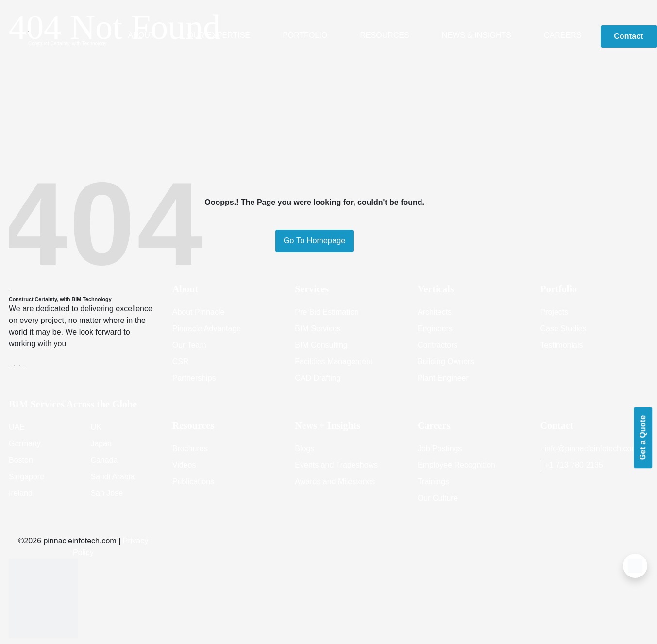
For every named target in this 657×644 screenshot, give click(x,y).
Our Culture (438, 498)
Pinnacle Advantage (207, 329)
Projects (554, 312)
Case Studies (563, 329)
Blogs (304, 449)
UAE (17, 427)
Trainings (433, 482)
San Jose (107, 493)
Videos (184, 465)
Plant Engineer (443, 378)
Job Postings (440, 449)
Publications (193, 482)
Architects (435, 312)
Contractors (438, 345)
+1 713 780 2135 (572, 465)
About (141, 35)
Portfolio (305, 35)
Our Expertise (219, 35)
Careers (563, 35)
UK (96, 427)
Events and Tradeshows (336, 465)
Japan (101, 444)
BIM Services (318, 329)
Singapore (26, 477)
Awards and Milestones (335, 482)
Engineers (435, 329)
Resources (384, 35)
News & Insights (477, 35)
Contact (629, 36)
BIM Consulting (321, 345)
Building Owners (446, 362)
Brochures (190, 449)
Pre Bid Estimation (327, 312)
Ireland (21, 493)
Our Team (189, 345)
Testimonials (561, 345)
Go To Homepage (314, 241)
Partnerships (194, 378)
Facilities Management (334, 362)
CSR (181, 362)
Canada (104, 460)
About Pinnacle (199, 312)
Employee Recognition (456, 465)
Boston (21, 460)
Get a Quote (643, 438)
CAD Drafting (318, 378)
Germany (25, 444)
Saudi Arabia (112, 477)
